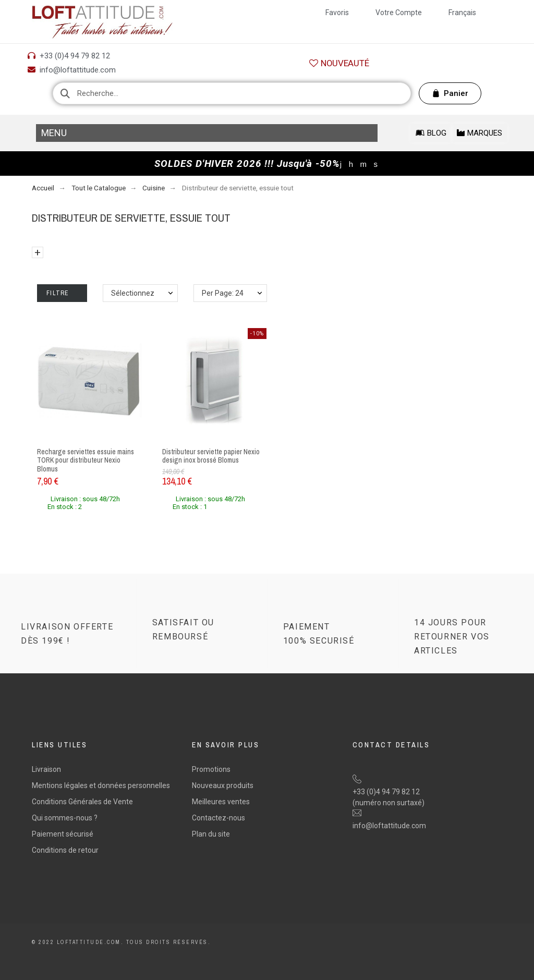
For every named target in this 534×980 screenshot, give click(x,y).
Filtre (62, 293)
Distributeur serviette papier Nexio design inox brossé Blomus (211, 456)
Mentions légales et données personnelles (101, 785)
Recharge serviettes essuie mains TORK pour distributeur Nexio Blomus (86, 460)
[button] (339, 63)
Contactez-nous (219, 818)
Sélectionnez (133, 293)
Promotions (211, 769)
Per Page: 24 (223, 293)
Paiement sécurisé (63, 834)
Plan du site (211, 834)
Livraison (46, 769)
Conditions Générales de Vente (82, 802)
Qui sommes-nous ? (65, 818)
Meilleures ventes (221, 802)
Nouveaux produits (223, 785)
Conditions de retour (65, 850)
